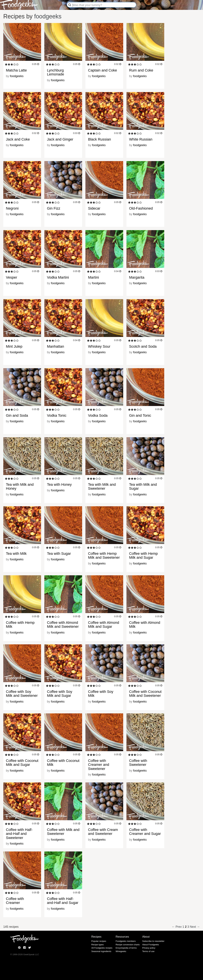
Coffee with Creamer (15, 901)
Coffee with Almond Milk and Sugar (104, 625)
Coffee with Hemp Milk (20, 625)
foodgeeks (48, 16)
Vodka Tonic (57, 415)
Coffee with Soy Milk (101, 694)
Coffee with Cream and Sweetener (103, 832)
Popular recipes (99, 941)
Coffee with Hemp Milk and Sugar (143, 556)
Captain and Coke (102, 70)
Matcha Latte (16, 70)
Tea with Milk (16, 554)
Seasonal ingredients (101, 951)
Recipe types (97, 945)
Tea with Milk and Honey (20, 486)
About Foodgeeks (151, 945)
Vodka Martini (58, 277)
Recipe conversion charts (128, 945)
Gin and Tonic (140, 415)
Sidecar (94, 208)
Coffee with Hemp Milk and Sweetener (104, 556)
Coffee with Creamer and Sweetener (99, 765)
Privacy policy (149, 948)
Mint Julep (14, 346)
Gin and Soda (17, 415)
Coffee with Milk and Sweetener (63, 832)
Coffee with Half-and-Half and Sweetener (19, 834)
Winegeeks (121, 951)
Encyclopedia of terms (126, 948)
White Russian (141, 139)
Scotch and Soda (143, 346)
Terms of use (148, 951)
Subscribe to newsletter (153, 941)
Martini (93, 277)
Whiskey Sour (99, 346)
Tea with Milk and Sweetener (102, 486)
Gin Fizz (54, 208)
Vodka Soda (98, 415)
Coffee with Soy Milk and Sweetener (22, 694)
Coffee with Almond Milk (145, 625)
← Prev (177, 927)
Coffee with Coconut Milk (63, 763)
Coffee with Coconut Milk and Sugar (22, 763)
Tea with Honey (59, 484)
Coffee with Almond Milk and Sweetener (63, 625)
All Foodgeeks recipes (102, 948)
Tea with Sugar (59, 554)
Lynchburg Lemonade (56, 72)
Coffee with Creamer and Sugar (145, 832)
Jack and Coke (18, 139)
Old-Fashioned (141, 208)
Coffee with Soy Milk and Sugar (60, 694)
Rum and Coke (141, 70)
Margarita (137, 277)
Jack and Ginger (60, 139)
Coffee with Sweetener (138, 763)
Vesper (12, 277)
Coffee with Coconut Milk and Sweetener (145, 694)
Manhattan (56, 346)
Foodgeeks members (126, 941)
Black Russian (99, 139)
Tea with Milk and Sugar (143, 486)
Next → (195, 927)
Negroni (12, 208)
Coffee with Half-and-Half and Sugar (63, 901)
